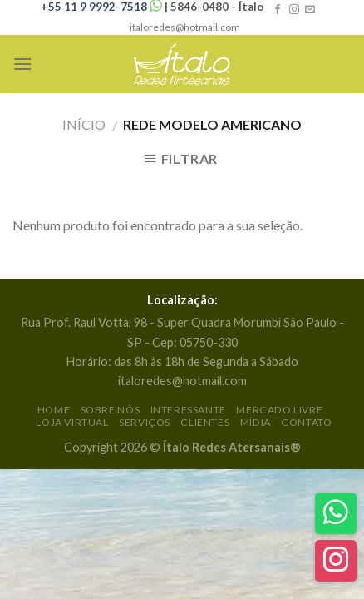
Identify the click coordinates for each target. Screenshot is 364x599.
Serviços (145, 422)
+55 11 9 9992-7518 (103, 7)
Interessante (188, 410)
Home (54, 410)
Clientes (205, 422)
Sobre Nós (111, 410)
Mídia (256, 422)
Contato (306, 422)
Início (84, 124)
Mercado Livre (279, 410)
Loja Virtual (72, 422)
